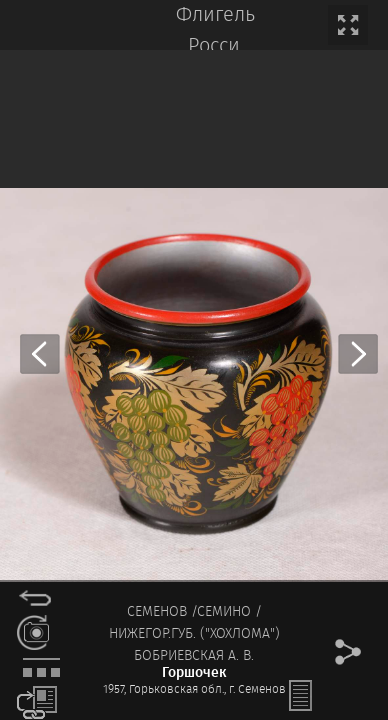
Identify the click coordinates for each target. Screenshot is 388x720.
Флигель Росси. (215, 31)
